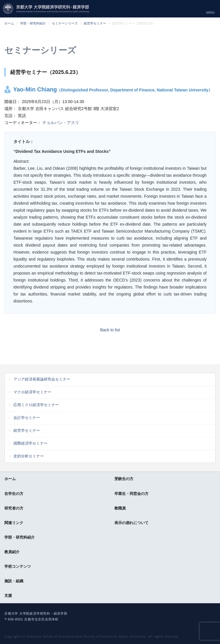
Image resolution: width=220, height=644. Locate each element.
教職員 (120, 508)
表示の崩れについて (131, 523)
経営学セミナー (95, 23)
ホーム (9, 23)
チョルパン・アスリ (61, 123)
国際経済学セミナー (30, 443)
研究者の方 (14, 508)
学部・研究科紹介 (33, 23)
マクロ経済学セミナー (32, 392)
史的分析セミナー (29, 456)
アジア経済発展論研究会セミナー (42, 379)
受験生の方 (124, 479)
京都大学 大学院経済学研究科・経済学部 (46, 9)
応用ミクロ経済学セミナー (36, 405)
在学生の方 (14, 494)
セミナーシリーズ (65, 23)
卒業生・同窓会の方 (131, 494)
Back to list (110, 330)
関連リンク (14, 523)
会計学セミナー (27, 418)
